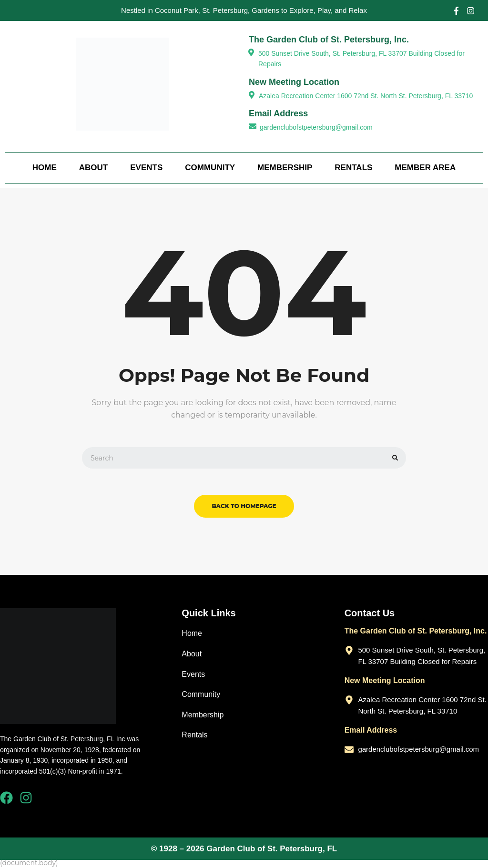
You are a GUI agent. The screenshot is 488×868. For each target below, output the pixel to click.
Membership (285, 168)
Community (210, 168)
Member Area (425, 168)
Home (45, 168)
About (93, 168)
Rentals (353, 168)
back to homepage (244, 506)
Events (146, 168)
